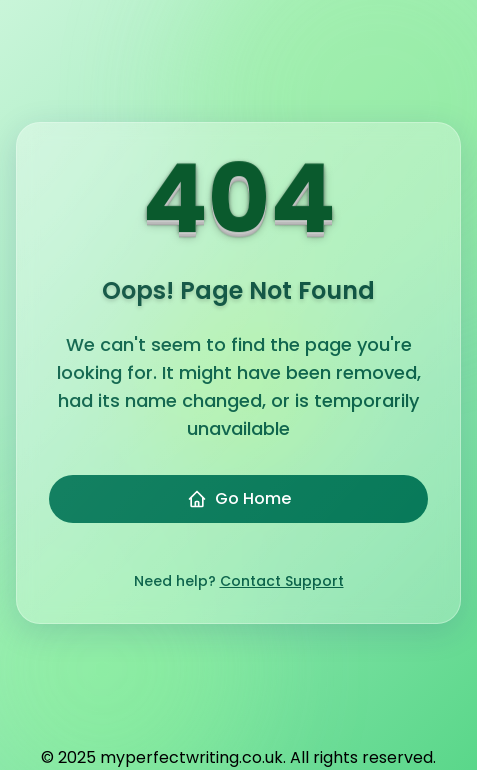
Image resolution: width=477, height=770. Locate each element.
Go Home (239, 498)
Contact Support (282, 581)
